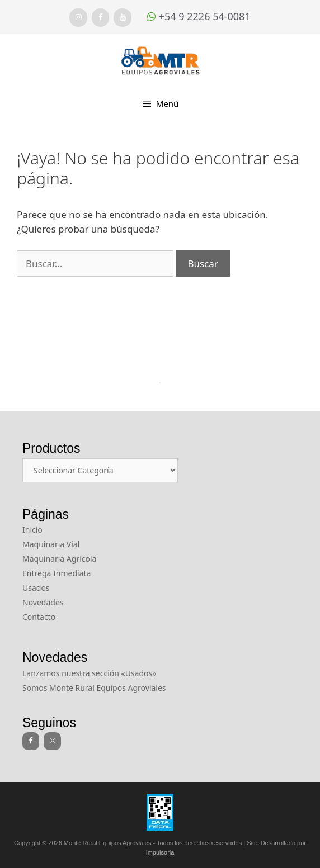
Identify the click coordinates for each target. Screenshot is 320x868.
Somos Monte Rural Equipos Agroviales (94, 688)
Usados (36, 588)
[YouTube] (123, 18)
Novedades (43, 602)
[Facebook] (101, 18)
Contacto (39, 617)
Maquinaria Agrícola (59, 559)
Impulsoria (160, 852)
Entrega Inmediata (57, 573)
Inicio (32, 530)
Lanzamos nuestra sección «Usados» (89, 673)
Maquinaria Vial (51, 544)
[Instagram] (78, 18)
